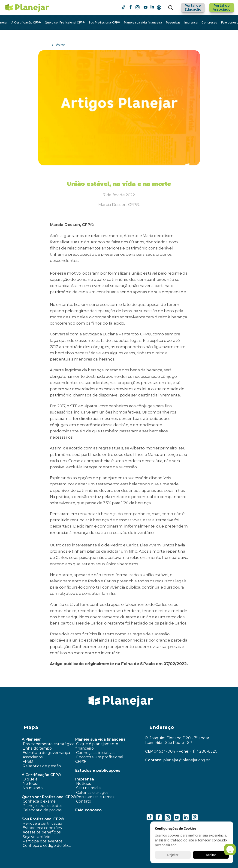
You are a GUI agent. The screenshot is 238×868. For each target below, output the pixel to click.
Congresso (209, 22)
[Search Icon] (171, 8)
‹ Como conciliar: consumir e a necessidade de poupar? (57, 684)
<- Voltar (58, 45)
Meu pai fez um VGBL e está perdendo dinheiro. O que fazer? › (174, 684)
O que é (30, 779)
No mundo (33, 788)
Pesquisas (173, 22)
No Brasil (31, 784)
